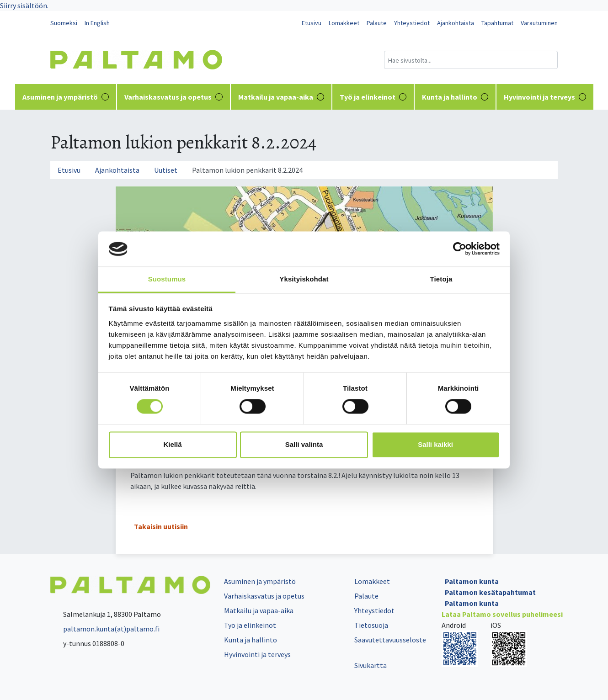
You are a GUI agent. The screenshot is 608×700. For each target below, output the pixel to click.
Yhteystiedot (412, 23)
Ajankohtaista (456, 23)
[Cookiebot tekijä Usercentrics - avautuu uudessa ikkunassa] (460, 249)
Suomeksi (64, 23)
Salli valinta (304, 444)
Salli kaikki (435, 444)
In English (97, 23)
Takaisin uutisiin (161, 526)
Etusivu (312, 23)
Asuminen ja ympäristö (66, 97)
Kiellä (172, 444)
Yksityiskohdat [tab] (304, 279)
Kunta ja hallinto (455, 97)
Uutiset (166, 170)
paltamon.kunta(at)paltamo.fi (105, 629)
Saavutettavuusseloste (390, 640)
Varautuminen (539, 23)
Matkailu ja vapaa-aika (281, 97)
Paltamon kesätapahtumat (490, 592)
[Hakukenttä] (471, 60)
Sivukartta (371, 665)
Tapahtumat (497, 23)
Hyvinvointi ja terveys (545, 97)
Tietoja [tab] (441, 279)
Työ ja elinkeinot (373, 97)
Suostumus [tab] (167, 279)
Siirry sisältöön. (24, 5)
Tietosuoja (371, 625)
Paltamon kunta (472, 581)
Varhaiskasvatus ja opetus (173, 97)
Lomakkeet (344, 23)
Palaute (377, 23)
